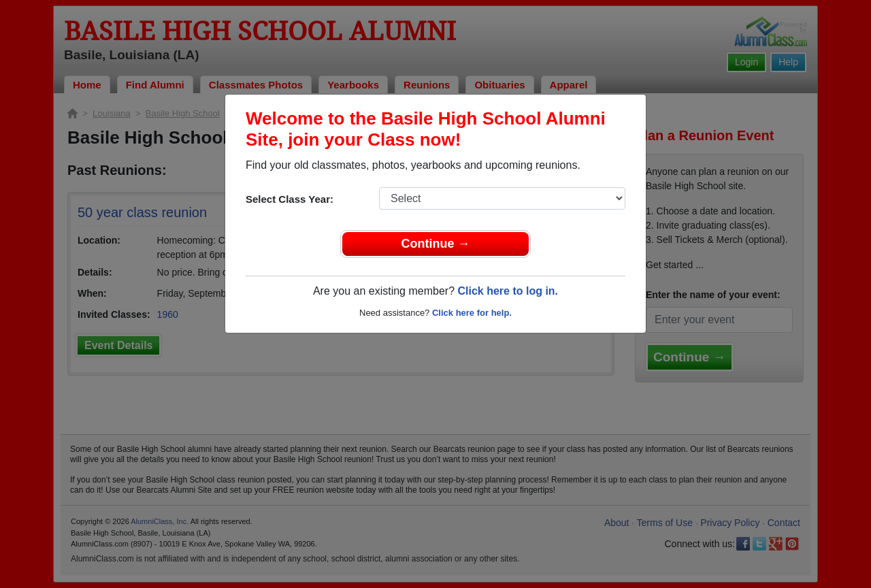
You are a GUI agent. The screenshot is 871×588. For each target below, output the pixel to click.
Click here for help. (472, 313)
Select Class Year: (290, 199)
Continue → (436, 244)
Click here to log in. (508, 291)
